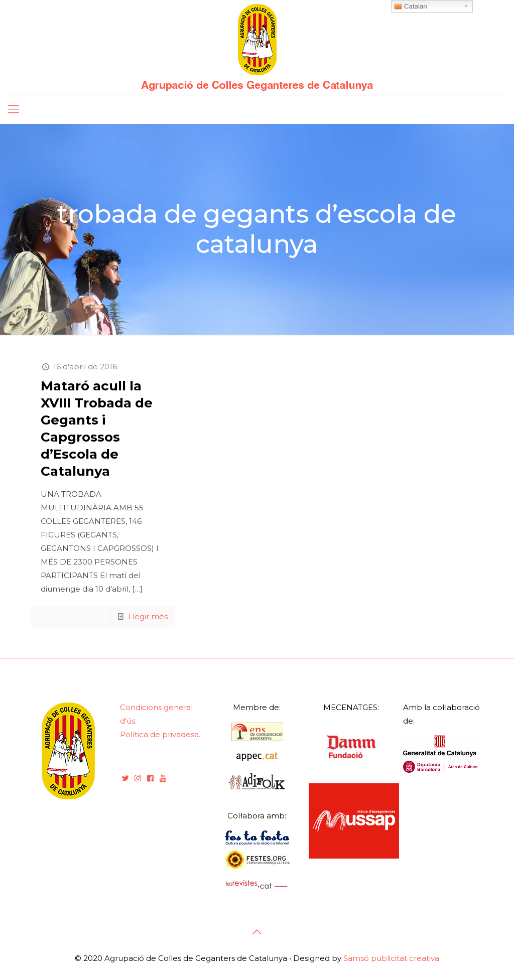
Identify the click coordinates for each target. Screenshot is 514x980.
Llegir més (148, 616)
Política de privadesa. (160, 734)
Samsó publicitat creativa (391, 958)
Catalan (411, 7)
